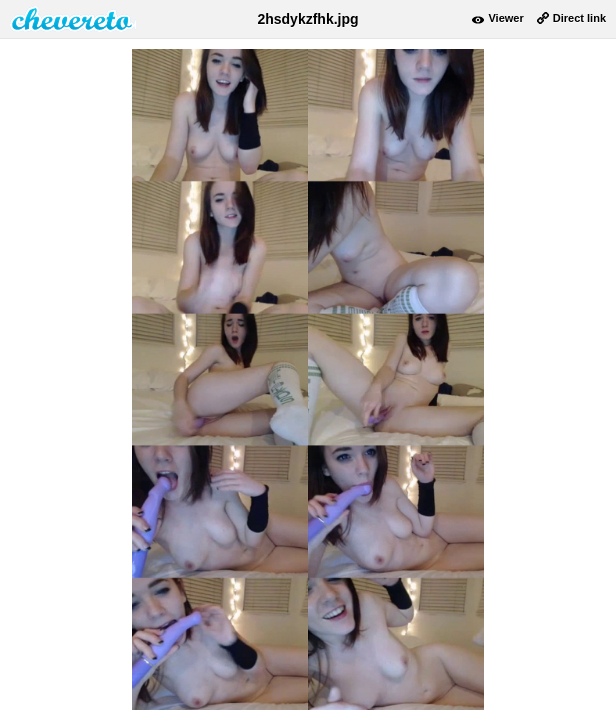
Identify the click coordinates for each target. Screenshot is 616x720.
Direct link (579, 18)
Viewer (505, 18)
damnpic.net (73, 19)
